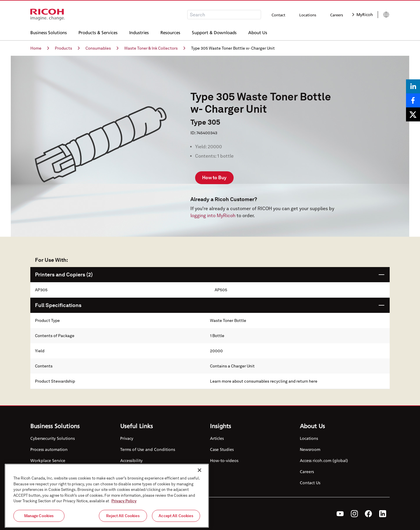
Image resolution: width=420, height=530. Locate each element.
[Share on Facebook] (413, 100)
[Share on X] (413, 114)
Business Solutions (49, 32)
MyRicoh (363, 14)
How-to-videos (224, 460)
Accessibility (131, 460)
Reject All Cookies (123, 520)
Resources (170, 32)
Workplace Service (48, 460)
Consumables (102, 48)
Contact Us (310, 483)
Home (40, 48)
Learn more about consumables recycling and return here (264, 381)
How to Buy (214, 178)
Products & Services (98, 32)
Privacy (127, 438)
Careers (337, 15)
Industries (139, 32)
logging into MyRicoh (213, 216)
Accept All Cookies (176, 520)
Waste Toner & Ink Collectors (155, 48)
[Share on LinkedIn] (413, 86)
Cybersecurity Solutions (52, 438)
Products (67, 48)
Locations (308, 15)
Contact (278, 15)
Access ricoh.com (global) (324, 460)
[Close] (199, 474)
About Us (258, 32)
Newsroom (310, 449)
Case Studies (222, 449)
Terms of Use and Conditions (148, 449)
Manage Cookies (39, 520)
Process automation (49, 449)
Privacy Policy (124, 505)
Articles (217, 438)
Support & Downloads (214, 32)
